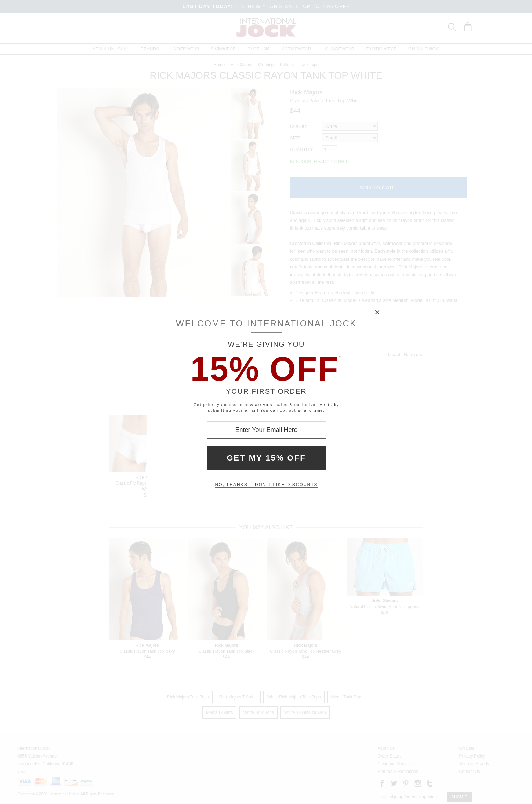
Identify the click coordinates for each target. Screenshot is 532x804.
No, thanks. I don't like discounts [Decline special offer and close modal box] (267, 485)
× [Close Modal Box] (378, 312)
